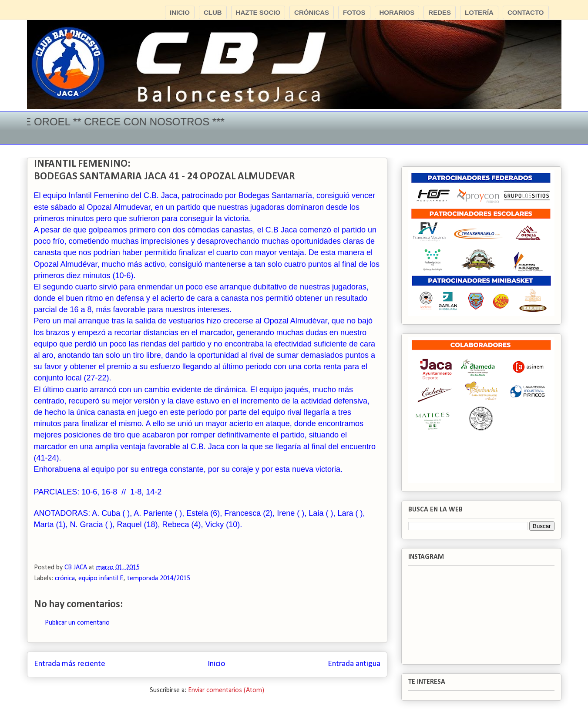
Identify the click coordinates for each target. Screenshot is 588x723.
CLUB (213, 12)
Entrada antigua (354, 664)
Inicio (216, 664)
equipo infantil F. (101, 578)
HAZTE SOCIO (258, 12)
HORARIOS (397, 12)
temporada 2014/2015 (159, 578)
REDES (440, 12)
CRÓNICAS (312, 12)
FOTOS (354, 12)
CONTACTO (526, 12)
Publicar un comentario (77, 623)
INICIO (180, 12)
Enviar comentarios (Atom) (226, 690)
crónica (65, 578)
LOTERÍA (479, 12)
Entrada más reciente (70, 664)
